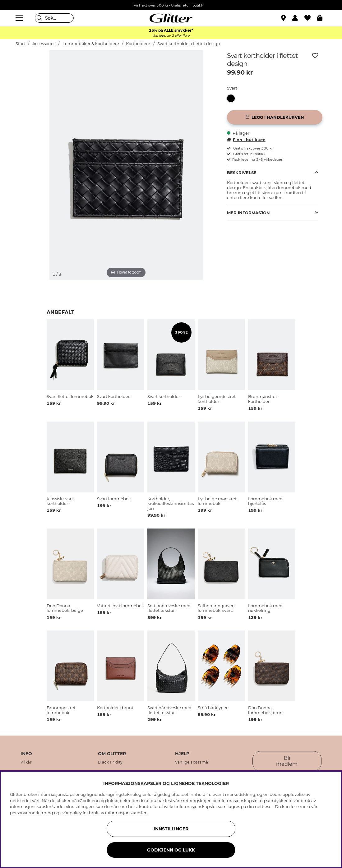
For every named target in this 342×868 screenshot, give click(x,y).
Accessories (44, 44)
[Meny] (20, 18)
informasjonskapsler (126, 813)
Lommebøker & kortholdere (91, 44)
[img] (31, 73)
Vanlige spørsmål (192, 762)
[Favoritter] (311, 18)
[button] (298, 18)
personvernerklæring (32, 813)
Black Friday (110, 762)
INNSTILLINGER (171, 829)
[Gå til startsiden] (171, 18)
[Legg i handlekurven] (275, 117)
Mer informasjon (248, 213)
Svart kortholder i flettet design (189, 44)
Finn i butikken (246, 140)
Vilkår (26, 762)
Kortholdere (138, 44)
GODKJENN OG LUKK (171, 850)
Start (20, 44)
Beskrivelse (242, 173)
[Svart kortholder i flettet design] (233, 98)
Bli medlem (287, 761)
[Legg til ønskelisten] (315, 56)
